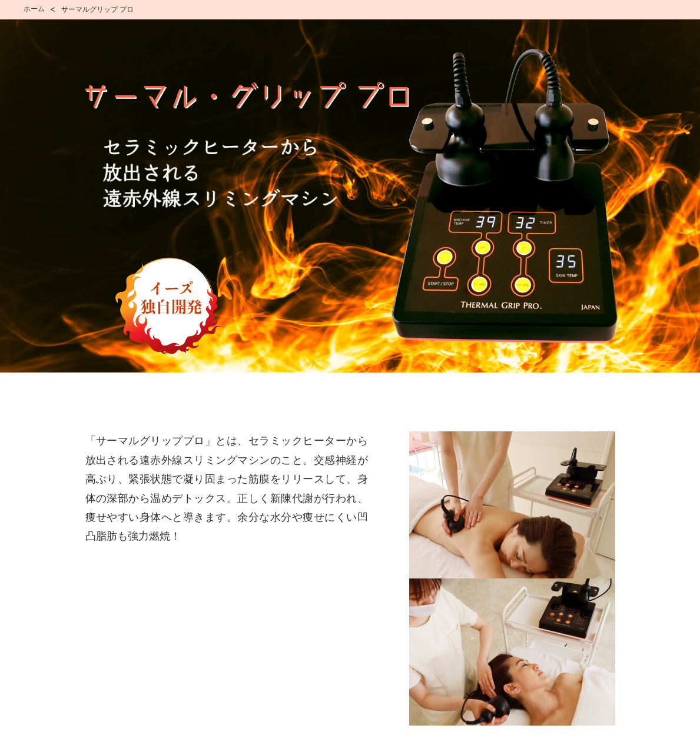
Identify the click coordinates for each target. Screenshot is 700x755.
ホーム (34, 9)
